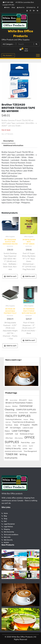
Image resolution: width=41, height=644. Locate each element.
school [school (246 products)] (25, 449)
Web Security (8, 540)
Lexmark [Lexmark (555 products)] (9, 434)
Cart (5, 521)
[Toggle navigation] (38, 55)
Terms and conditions (11, 535)
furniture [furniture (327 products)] (9, 425)
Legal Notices (8, 527)
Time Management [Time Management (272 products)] (30, 451)
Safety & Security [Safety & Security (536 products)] (13, 448)
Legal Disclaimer (9, 524)
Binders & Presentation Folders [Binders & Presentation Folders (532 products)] (19, 403)
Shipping (7, 529)
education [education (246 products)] (33, 413)
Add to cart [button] (11, 276)
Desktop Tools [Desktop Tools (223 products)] (23, 413)
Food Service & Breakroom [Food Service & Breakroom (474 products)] (24, 422)
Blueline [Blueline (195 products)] (8, 406)
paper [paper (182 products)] (33, 443)
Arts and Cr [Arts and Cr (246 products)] (23, 400)
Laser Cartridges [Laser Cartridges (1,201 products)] (21, 431)
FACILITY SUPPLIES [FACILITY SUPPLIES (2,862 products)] (18, 416)
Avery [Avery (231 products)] (31, 400)
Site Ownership (9, 532)
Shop (13, 7)
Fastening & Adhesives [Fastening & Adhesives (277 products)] (14, 419)
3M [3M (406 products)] (7, 400)
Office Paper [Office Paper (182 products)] (9, 438)
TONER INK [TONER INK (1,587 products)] (12, 454)
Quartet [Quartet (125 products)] (31, 446)
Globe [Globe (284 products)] (16, 425)
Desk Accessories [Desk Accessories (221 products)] (11, 413)
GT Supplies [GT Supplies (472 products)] (25, 425)
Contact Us (31, 7)
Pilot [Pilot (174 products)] (19, 446)
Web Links (7, 537)
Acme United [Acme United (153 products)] (14, 400)
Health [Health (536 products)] (35, 425)
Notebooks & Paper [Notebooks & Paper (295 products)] (27, 434)
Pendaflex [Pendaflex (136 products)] (8, 446)
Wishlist (6, 543)
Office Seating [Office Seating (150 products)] (19, 438)
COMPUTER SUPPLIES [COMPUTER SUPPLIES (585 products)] (26, 410)
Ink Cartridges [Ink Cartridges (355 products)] (15, 428)
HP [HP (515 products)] (7, 428)
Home (7, 7)
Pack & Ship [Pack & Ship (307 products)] (25, 443)
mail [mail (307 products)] (16, 434)
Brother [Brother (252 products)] (15, 406)
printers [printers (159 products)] (25, 446)
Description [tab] (8, 141)
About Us (21, 7)
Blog (5, 516)
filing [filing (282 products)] (32, 419)
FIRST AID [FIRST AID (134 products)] (8, 422)
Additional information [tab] (13, 145)
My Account (8, 55)
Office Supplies (10, 237)
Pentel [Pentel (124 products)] (14, 446)
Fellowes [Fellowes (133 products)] (26, 420)
